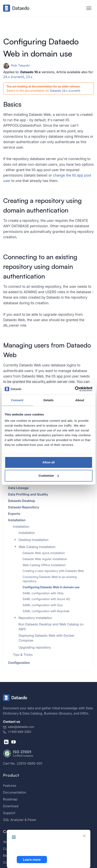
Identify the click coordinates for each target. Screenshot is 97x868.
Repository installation (35, 618)
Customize (49, 476)
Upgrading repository (35, 647)
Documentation (15, 792)
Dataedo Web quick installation (44, 553)
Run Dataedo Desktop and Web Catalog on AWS (51, 627)
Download (11, 806)
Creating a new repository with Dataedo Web (53, 571)
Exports (14, 514)
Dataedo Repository (24, 507)
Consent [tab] (17, 400)
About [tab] (80, 400)
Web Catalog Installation (37, 547)
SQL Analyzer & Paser (20, 820)
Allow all (48, 462)
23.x (29, 77)
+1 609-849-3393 (17, 732)
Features (10, 786)
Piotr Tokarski (16, 65)
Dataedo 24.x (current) (65, 91)
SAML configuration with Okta (43, 593)
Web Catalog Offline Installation (44, 565)
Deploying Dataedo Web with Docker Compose (46, 638)
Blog (6, 856)
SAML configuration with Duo (43, 605)
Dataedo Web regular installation (45, 559)
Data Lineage (18, 488)
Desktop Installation (33, 540)
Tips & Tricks (23, 655)
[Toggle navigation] (87, 8)
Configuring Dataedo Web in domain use (51, 587)
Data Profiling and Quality (28, 494)
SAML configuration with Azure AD (46, 599)
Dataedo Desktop (22, 501)
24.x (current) (14, 77)
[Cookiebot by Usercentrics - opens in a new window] (75, 389)
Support (9, 813)
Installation (17, 520)
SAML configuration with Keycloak (46, 611)
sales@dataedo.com (19, 727)
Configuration (19, 663)
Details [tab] (49, 400)
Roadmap (10, 799)
